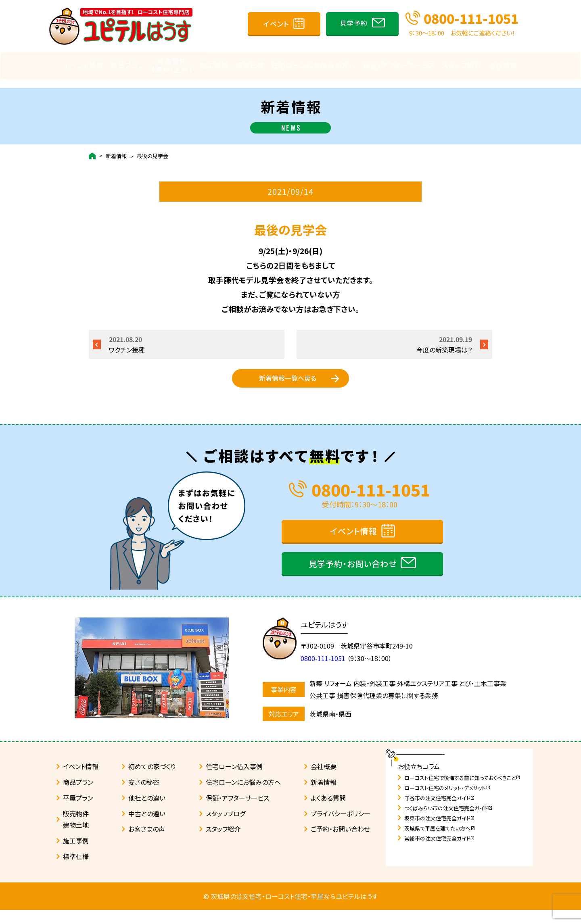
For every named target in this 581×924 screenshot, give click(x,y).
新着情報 (116, 148)
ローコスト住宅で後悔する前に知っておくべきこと (462, 792)
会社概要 (324, 780)
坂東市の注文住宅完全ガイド (440, 832)
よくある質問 (328, 812)
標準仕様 (250, 65)
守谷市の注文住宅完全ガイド (440, 812)
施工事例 (214, 65)
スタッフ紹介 (462, 65)
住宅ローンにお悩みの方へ (314, 65)
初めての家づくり (152, 780)
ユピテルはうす (328, 638)
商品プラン (128, 65)
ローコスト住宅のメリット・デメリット (447, 802)
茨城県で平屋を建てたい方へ (440, 842)
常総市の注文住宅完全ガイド (440, 852)
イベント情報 (84, 65)
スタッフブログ (226, 828)
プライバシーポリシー (341, 828)
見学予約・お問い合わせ (353, 578)
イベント (276, 24)
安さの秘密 (144, 796)
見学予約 (354, 23)
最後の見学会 (153, 148)
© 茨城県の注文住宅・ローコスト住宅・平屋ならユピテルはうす (291, 910)
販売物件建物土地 (76, 833)
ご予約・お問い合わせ (340, 843)
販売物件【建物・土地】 (172, 65)
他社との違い (147, 812)
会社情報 (503, 65)
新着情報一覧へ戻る (288, 382)
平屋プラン (78, 812)
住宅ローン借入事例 (234, 780)
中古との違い (147, 828)
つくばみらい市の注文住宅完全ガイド (448, 822)
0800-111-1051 (471, 18)
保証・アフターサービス (399, 65)
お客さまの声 (147, 843)
